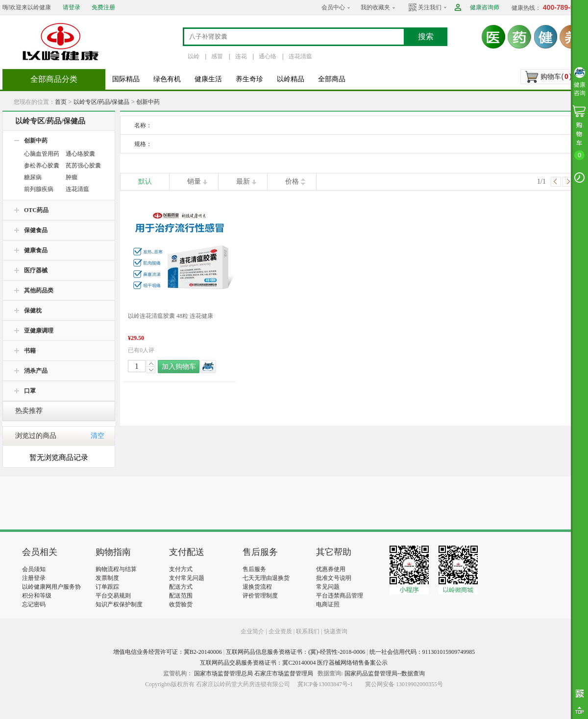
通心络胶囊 (80, 154)
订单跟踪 (107, 587)
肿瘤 (72, 177)
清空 (98, 436)
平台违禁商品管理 (340, 596)
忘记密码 (34, 604)
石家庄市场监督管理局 (284, 673)
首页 (61, 102)
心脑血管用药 (42, 154)
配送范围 (181, 596)
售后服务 (254, 569)
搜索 (426, 36)
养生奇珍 (249, 79)
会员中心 (333, 7)
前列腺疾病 (39, 189)
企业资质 (280, 631)
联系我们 (308, 631)
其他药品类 (39, 290)
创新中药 (148, 102)
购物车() (556, 76)
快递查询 (336, 631)
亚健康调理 (39, 331)
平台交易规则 (113, 596)
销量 (194, 181)
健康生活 (208, 79)
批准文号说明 (334, 578)
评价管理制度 (260, 596)
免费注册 (103, 7)
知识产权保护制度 (119, 604)
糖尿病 (33, 177)
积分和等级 (37, 596)
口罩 (30, 391)
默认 (145, 181)
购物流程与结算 (116, 569)
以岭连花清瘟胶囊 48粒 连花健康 (171, 316)
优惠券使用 (331, 569)
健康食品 (36, 250)
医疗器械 (36, 270)
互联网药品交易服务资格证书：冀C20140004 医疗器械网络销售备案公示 (294, 663)
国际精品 (126, 79)
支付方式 (181, 569)
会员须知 (34, 569)
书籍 (30, 351)
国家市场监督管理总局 (223, 673)
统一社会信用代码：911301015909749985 (422, 652)
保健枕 (33, 311)
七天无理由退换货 (266, 578)
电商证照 (328, 604)
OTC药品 (36, 210)
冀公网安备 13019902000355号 (404, 684)
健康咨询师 (485, 7)
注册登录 (34, 578)
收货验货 (181, 604)
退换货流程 (257, 587)
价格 (292, 181)
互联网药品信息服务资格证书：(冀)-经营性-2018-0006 (295, 652)
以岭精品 (291, 79)
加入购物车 (179, 367)
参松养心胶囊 (42, 166)
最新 (243, 181)
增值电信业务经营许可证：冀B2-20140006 (168, 652)
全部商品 (332, 79)
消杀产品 (36, 371)
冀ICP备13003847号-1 (325, 684)
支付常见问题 (187, 578)
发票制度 (107, 578)
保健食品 (36, 230)
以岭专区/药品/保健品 (102, 102)
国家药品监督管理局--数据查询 (385, 673)
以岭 (194, 56)
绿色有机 (167, 79)
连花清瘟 (300, 56)
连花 (241, 56)
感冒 (217, 56)
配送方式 (181, 587)
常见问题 (328, 587)
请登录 (72, 7)
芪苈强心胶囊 (83, 166)
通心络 (268, 56)
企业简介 (253, 631)
